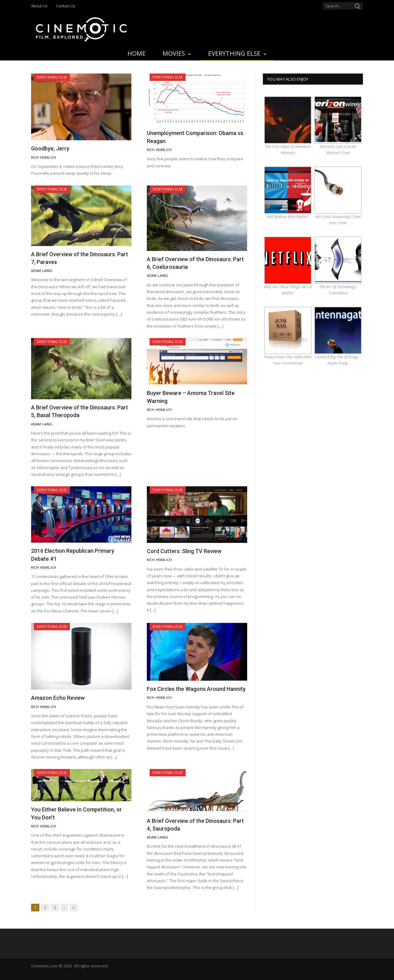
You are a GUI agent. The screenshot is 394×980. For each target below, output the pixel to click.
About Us (39, 6)
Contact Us (66, 6)
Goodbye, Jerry (50, 148)
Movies (174, 53)
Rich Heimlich (44, 157)
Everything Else (234, 53)
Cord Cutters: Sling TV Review (184, 551)
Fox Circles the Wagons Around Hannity (196, 689)
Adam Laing (42, 271)
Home (137, 53)
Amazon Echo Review (58, 698)
